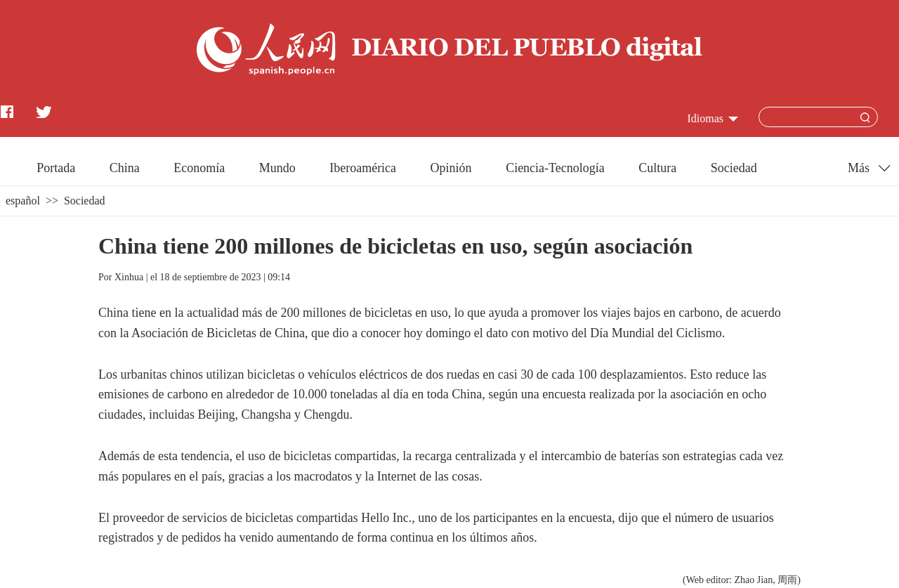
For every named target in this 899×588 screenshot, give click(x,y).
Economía (199, 168)
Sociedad (734, 168)
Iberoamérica (363, 168)
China (125, 168)
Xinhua (129, 277)
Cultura (657, 168)
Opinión (451, 168)
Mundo (277, 168)
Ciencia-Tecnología (555, 168)
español (23, 201)
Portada (56, 168)
